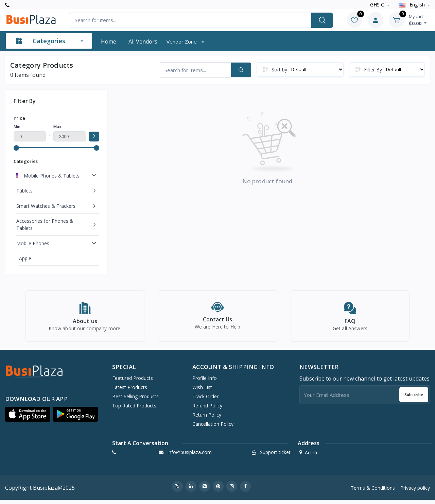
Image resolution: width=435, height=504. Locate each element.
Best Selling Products (135, 400)
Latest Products (130, 391)
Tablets (24, 191)
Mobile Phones (33, 243)
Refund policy (207, 409)
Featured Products (133, 382)
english (412, 5)
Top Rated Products (134, 409)
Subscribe (414, 398)
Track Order (205, 400)
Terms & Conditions (373, 492)
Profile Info (205, 382)
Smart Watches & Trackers (46, 206)
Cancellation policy (213, 428)
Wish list (202, 391)
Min (17, 127)
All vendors (143, 41)
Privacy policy (415, 492)
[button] (28, 418)
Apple (25, 258)
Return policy (207, 418)
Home (109, 41)
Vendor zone (182, 41)
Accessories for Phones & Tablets (45, 224)
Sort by (279, 70)
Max (57, 127)
